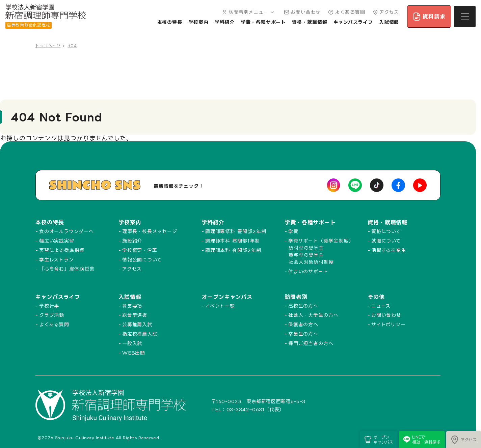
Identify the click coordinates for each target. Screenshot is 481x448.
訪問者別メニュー (248, 12)
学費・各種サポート (263, 22)
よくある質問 (346, 12)
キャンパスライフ (353, 22)
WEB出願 (134, 353)
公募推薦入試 (137, 324)
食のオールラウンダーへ (66, 231)
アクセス (385, 12)
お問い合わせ (302, 12)
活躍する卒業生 (389, 250)
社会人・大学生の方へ (313, 315)
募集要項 (132, 306)
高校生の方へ (303, 306)
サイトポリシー (389, 324)
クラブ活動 (52, 315)
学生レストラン (57, 260)
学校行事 (49, 306)
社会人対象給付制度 (311, 262)
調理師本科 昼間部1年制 (233, 241)
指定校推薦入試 (140, 334)
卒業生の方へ (303, 334)
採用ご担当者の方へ (311, 343)
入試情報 (389, 22)
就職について (386, 241)
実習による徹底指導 (62, 250)
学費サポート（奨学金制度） (321, 241)
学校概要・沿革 (140, 250)
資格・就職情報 (310, 22)
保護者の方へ (303, 324)
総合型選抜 (135, 315)
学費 (293, 231)
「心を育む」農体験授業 (67, 269)
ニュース (381, 306)
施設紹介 (132, 241)
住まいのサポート (308, 271)
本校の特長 (170, 22)
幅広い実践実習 (57, 241)
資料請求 (429, 17)
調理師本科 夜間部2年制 (233, 250)
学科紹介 (225, 22)
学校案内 (198, 22)
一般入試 (132, 343)
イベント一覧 (220, 306)
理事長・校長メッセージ (150, 231)
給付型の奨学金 (306, 248)
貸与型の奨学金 (306, 255)
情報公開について (142, 260)
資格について (386, 231)
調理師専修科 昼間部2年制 (236, 231)
